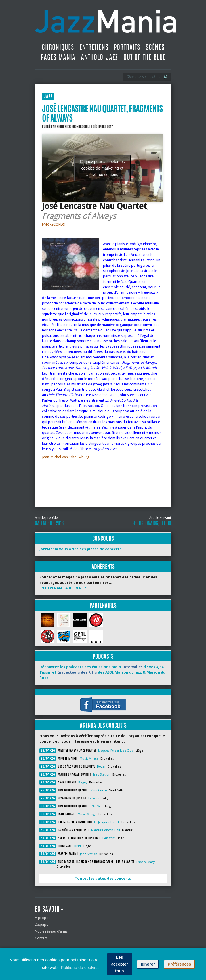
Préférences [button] (179, 964)
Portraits (127, 47)
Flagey (83, 782)
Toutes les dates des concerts (103, 878)
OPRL (78, 846)
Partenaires (103, 605)
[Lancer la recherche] (165, 77)
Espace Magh (146, 862)
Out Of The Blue (145, 57)
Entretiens (94, 47)
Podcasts (103, 656)
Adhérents (103, 566)
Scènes (155, 47)
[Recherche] (143, 77)
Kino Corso (99, 790)
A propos (43, 918)
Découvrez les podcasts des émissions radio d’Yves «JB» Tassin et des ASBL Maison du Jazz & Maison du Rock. (102, 672)
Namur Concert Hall (106, 830)
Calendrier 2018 (49, 523)
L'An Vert (97, 806)
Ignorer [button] (148, 964)
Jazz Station (102, 775)
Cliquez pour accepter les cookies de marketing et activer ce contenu (102, 168)
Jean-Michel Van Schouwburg (66, 457)
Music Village (89, 759)
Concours (103, 538)
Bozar (101, 767)
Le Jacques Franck (107, 822)
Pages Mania (58, 57)
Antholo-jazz (99, 57)
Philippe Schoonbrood (72, 126)
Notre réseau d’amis (51, 931)
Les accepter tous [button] (120, 964)
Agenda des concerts (103, 725)
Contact (41, 938)
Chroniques (58, 47)
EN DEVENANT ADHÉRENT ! (63, 588)
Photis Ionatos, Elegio (152, 523)
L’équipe (42, 924)
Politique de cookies (80, 967)
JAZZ (48, 96)
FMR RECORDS (53, 224)
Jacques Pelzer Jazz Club (116, 751)
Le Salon (94, 798)
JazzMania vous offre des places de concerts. (81, 549)
